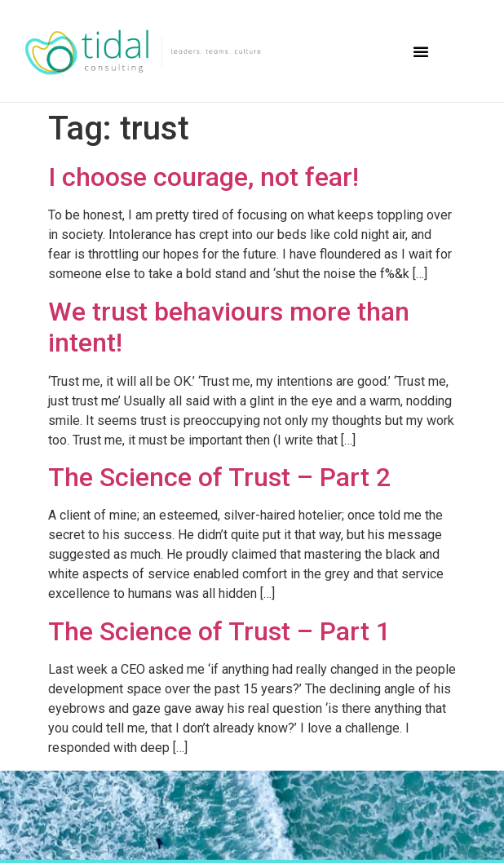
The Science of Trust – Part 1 (219, 631)
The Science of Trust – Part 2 (219, 477)
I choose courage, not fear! (203, 177)
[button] (421, 51)
